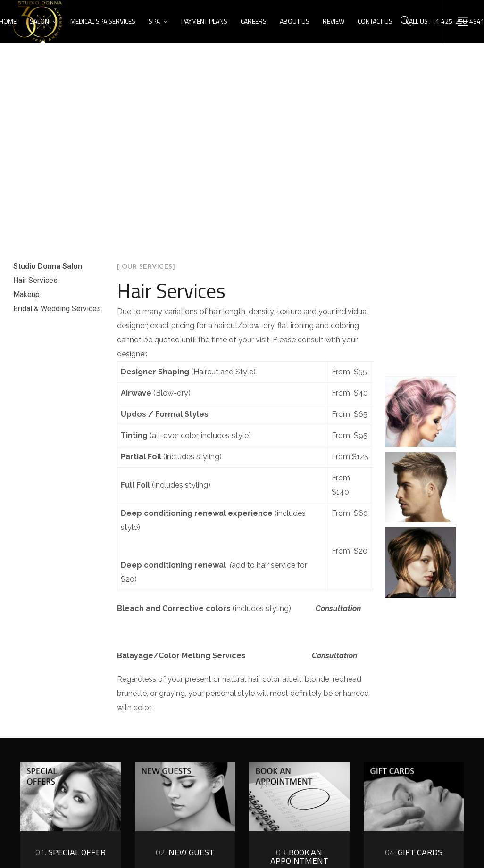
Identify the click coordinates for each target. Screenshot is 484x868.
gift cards (414, 852)
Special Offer (71, 852)
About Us (295, 21)
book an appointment (299, 856)
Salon (39, 21)
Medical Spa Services (103, 21)
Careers (254, 21)
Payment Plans (204, 21)
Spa (154, 21)
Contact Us (375, 21)
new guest (185, 852)
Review (334, 21)
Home (213, 157)
